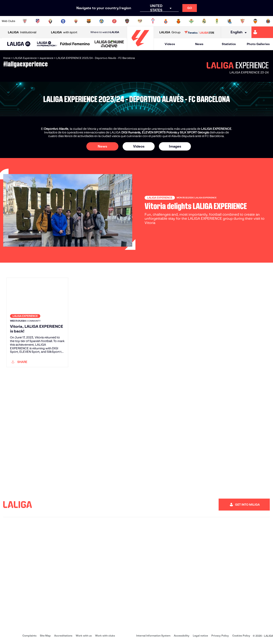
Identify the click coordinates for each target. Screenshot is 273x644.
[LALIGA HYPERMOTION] (47, 44)
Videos (170, 44)
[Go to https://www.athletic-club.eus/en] (25, 21)
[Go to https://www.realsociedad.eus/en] (230, 21)
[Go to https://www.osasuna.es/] (50, 21)
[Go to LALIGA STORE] (199, 32)
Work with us (84, 636)
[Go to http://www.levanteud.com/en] (127, 21)
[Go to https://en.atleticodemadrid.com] (38, 21)
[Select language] (237, 32)
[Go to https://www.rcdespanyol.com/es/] (166, 21)
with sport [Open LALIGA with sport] (64, 32)
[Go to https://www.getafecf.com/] (102, 21)
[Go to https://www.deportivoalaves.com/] (63, 21)
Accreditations (63, 636)
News (199, 44)
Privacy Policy (220, 636)
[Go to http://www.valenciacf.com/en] (255, 21)
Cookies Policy (241, 636)
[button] (19, 44)
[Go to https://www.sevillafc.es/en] (243, 21)
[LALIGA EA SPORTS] (19, 44)
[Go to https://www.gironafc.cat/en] (114, 21)
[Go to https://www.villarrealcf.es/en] (268, 21)
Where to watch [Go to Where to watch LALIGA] (105, 32)
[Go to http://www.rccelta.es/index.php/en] (153, 21)
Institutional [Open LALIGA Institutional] (22, 32)
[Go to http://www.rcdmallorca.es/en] (179, 21)
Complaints (29, 636)
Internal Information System (153, 636)
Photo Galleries (258, 44)
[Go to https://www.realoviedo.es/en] (217, 21)
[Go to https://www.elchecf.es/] (76, 21)
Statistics (229, 44)
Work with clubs (105, 636)
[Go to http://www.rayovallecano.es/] (140, 21)
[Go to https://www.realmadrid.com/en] (204, 21)
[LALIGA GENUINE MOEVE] (109, 44)
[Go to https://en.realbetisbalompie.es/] (191, 21)
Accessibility (182, 636)
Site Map (45, 636)
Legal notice (200, 636)
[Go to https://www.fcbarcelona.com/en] (89, 21)
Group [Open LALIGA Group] (170, 32)
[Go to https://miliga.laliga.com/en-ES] (262, 32)
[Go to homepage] (140, 48)
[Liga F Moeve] (75, 44)
